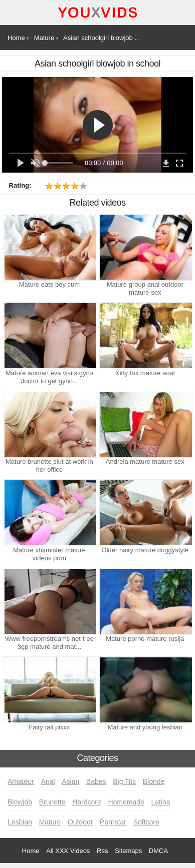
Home (31, 851)
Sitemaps (128, 851)
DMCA (158, 851)
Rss (102, 851)
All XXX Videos (68, 851)
